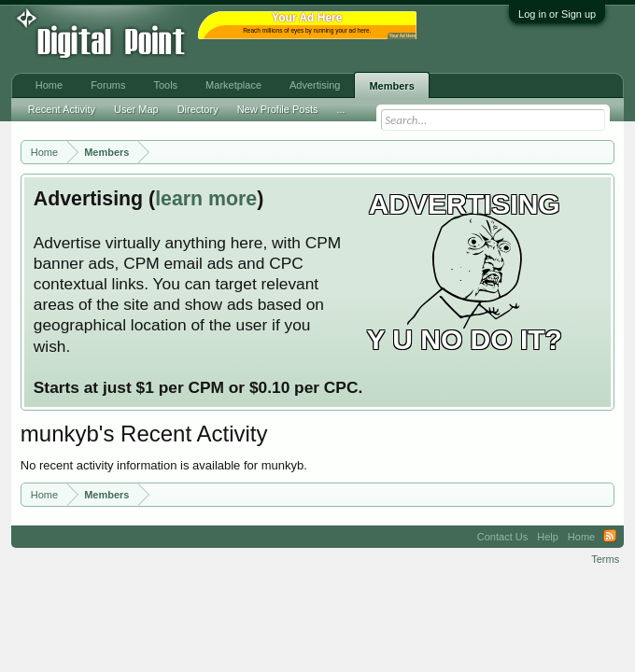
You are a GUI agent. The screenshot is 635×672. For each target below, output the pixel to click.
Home (49, 85)
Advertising (315, 85)
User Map (136, 109)
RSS (610, 537)
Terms (605, 559)
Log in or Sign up (557, 14)
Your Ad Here (402, 36)
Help (548, 537)
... (340, 109)
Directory (198, 109)
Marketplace (233, 85)
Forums (108, 85)
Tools (165, 85)
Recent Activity (62, 109)
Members (391, 86)
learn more (206, 199)
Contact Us (502, 537)
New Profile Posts (278, 109)
